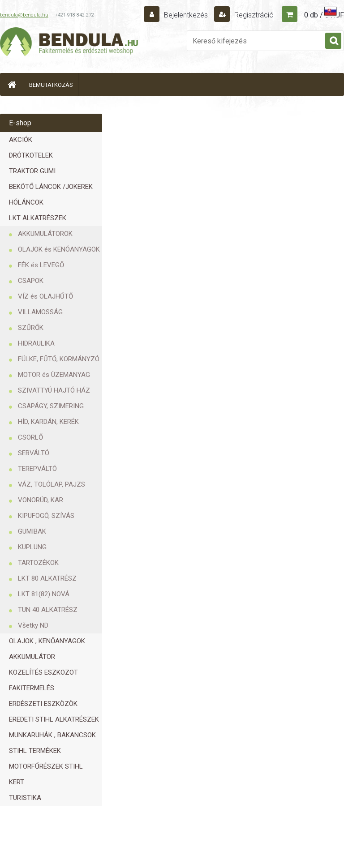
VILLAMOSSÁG (40, 312)
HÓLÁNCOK (26, 202)
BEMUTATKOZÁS (51, 85)
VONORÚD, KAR (41, 500)
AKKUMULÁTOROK (45, 234)
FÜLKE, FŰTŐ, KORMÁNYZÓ (59, 359)
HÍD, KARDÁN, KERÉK (48, 422)
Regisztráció (253, 15)
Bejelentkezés (186, 15)
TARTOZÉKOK (38, 563)
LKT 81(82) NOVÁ (44, 594)
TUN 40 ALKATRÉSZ (48, 610)
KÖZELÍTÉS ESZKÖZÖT (43, 672)
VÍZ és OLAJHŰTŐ (45, 296)
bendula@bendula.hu (24, 15)
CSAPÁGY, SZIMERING (51, 406)
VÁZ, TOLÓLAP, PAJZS (52, 484)
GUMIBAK (32, 531)
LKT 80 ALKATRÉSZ (47, 578)
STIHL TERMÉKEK (35, 751)
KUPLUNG (32, 547)
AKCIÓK (21, 140)
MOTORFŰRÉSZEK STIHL (46, 766)
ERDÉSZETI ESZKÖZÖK (43, 704)
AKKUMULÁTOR (32, 657)
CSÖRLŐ (30, 437)
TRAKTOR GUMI (32, 171)
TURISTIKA (25, 798)
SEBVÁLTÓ (34, 453)
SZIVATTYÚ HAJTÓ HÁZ (54, 390)
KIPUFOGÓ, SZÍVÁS (46, 516)
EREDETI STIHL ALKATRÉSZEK (54, 719)
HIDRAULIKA (36, 343)
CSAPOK (31, 281)
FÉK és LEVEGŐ (41, 265)
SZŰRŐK (31, 328)
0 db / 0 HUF (324, 15)
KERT (17, 782)
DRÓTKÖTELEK (31, 155)
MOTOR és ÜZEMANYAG (54, 375)
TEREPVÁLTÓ (37, 469)
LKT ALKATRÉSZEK (38, 218)
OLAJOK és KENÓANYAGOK (59, 249)
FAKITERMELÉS (32, 688)
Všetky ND (33, 625)
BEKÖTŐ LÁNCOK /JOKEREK (51, 187)
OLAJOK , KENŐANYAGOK (47, 641)
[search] (333, 41)
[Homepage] (12, 84)
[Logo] (69, 43)
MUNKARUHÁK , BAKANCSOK (52, 735)
